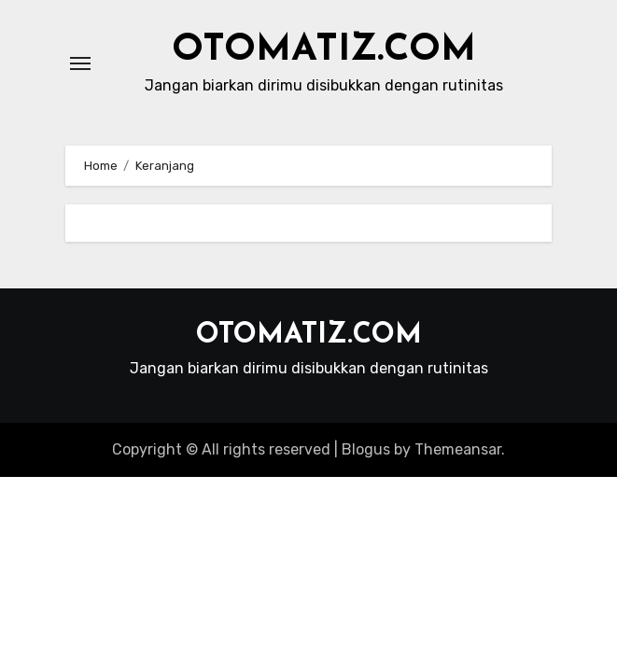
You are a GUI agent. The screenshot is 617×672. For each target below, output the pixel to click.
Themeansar (458, 449)
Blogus (366, 449)
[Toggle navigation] (80, 63)
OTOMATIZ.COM (324, 50)
